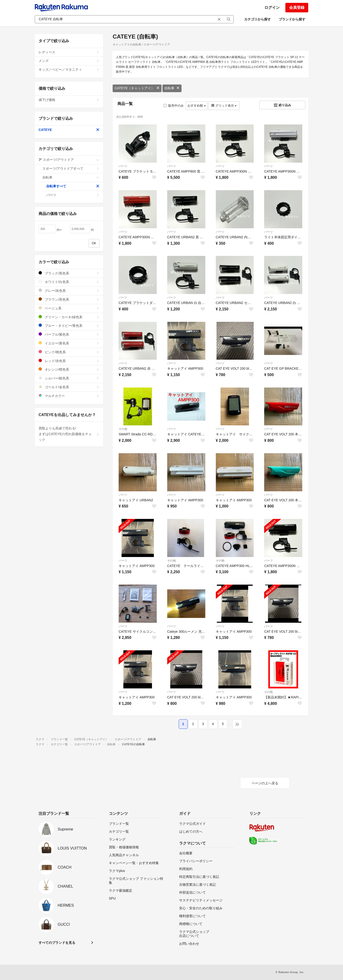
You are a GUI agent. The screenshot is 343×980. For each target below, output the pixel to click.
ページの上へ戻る (265, 783)
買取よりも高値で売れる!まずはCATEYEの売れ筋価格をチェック (69, 434)
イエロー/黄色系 (69, 343)
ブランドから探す (292, 19)
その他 (123, 429)
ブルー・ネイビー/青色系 (69, 326)
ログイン (272, 7)
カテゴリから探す (257, 19)
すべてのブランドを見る (57, 943)
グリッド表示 (224, 106)
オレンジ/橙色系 (69, 369)
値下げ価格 (69, 100)
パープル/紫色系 (69, 334)
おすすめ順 (197, 106)
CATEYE (69, 130)
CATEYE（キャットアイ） (137, 88)
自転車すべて (73, 186)
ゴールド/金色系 (69, 387)
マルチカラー (69, 396)
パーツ (123, 166)
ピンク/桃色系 (69, 352)
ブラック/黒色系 (69, 273)
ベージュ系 (69, 308)
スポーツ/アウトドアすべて (71, 169)
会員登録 (297, 7)
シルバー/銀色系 (69, 378)
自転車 (172, 88)
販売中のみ (174, 106)
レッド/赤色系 (69, 361)
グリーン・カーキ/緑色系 (69, 317)
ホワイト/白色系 (69, 282)
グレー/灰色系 (69, 291)
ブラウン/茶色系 (69, 299)
